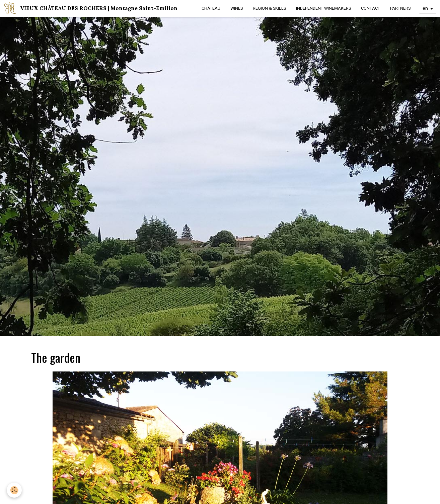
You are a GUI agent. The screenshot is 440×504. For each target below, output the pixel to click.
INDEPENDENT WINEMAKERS (323, 8)
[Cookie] (14, 490)
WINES (237, 8)
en (425, 8)
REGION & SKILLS (269, 8)
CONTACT (371, 8)
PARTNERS (400, 8)
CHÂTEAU (211, 8)
